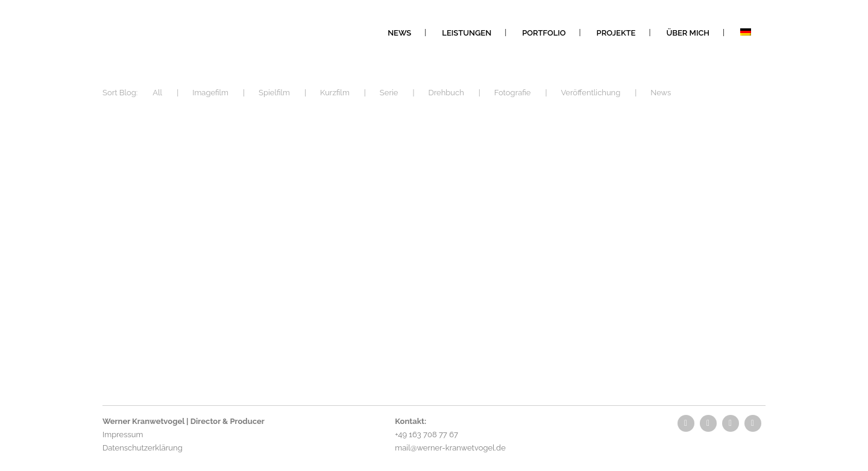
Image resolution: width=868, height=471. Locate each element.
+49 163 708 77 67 (426, 435)
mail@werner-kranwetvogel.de (450, 448)
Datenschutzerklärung (143, 448)
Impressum (123, 435)
